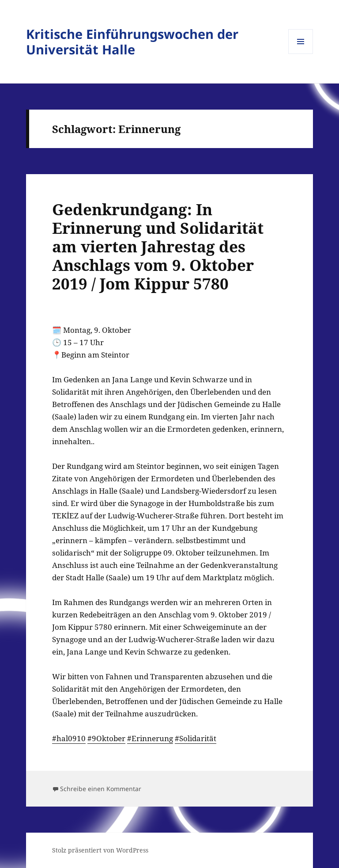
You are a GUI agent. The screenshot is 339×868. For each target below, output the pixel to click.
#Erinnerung (150, 738)
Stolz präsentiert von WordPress (100, 850)
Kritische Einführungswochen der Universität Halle (132, 42)
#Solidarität (196, 738)
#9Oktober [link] (106, 738)
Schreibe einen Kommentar (101, 789)
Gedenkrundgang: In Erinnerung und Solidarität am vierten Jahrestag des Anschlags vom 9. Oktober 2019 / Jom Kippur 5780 (158, 246)
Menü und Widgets (301, 54)
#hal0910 (69, 738)
